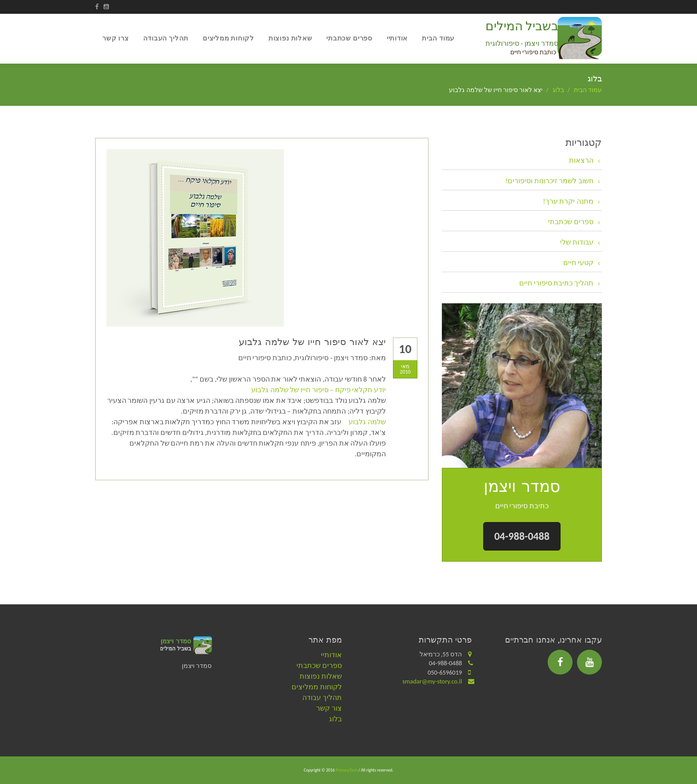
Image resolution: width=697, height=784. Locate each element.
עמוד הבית (438, 38)
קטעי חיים (578, 263)
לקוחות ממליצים (228, 38)
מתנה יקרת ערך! (568, 201)
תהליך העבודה (166, 38)
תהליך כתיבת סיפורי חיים (556, 283)
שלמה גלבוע (367, 422)
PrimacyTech (346, 770)
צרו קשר (116, 38)
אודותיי (397, 38)
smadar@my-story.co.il (432, 681)
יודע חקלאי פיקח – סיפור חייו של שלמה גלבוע (318, 390)
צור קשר (329, 708)
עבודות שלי (577, 242)
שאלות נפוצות (290, 38)
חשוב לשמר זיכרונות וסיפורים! (549, 181)
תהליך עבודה (322, 698)
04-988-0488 (522, 536)
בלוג (558, 90)
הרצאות (581, 160)
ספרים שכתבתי (349, 38)
